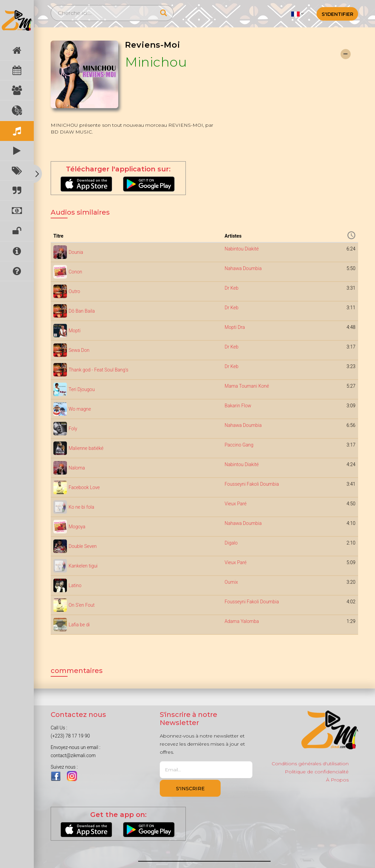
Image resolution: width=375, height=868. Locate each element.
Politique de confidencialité (317, 772)
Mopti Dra (235, 327)
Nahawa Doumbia (243, 268)
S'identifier (337, 14)
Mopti (74, 331)
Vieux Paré (236, 504)
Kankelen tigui (83, 566)
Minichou (156, 62)
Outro (74, 291)
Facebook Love (84, 487)
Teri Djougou (82, 389)
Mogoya (77, 527)
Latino (75, 585)
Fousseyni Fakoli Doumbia (252, 484)
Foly (73, 429)
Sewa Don (79, 350)
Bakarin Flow (238, 406)
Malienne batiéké (86, 448)
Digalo (231, 543)
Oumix (231, 582)
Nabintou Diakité (242, 249)
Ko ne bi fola (81, 507)
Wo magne (80, 409)
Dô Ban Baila (82, 311)
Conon (75, 272)
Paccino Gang (239, 445)
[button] (297, 14)
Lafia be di (79, 625)
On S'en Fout (82, 605)
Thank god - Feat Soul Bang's (98, 370)
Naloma (77, 468)
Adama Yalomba (242, 621)
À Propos (337, 780)
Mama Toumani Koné (247, 386)
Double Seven (83, 546)
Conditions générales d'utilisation (310, 764)
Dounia (76, 252)
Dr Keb (232, 288)
